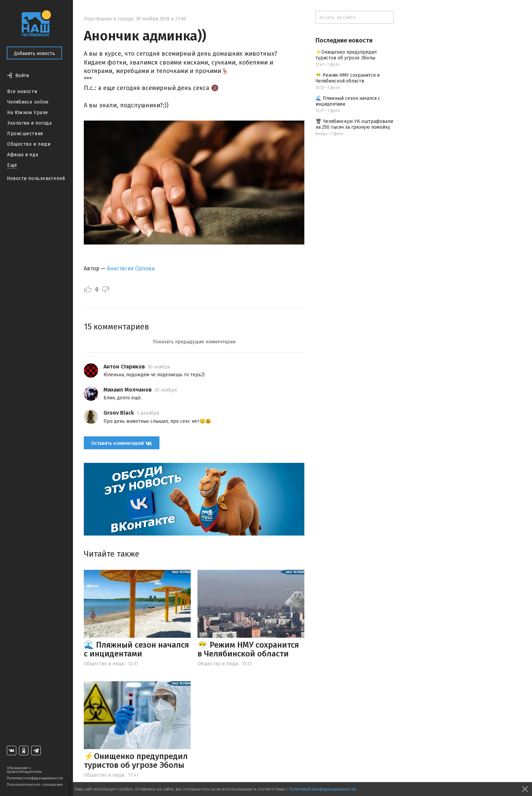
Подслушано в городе (109, 19)
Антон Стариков (124, 367)
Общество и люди (29, 144)
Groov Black (119, 413)
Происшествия (25, 134)
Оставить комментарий (122, 443)
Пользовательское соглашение (35, 785)
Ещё (12, 165)
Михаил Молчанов (128, 390)
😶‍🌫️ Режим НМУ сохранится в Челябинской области (248, 649)
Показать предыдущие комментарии (194, 342)
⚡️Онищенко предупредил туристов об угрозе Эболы (136, 761)
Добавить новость (34, 53)
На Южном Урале (28, 113)
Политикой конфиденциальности (322, 789)
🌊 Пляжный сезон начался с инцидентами (136, 649)
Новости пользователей (36, 178)
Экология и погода (30, 123)
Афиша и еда (23, 155)
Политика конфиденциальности (35, 778)
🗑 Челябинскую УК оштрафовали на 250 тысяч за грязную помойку (354, 124)
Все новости (22, 92)
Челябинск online (28, 102)
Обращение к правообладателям (24, 770)
